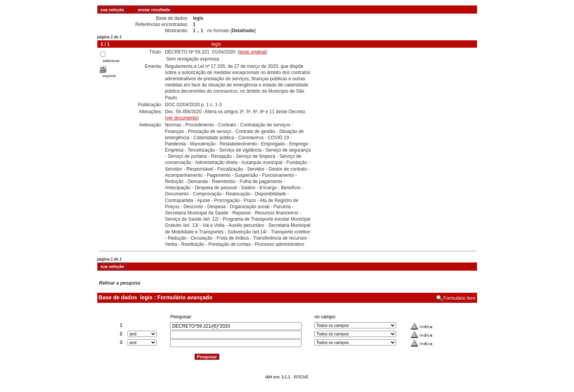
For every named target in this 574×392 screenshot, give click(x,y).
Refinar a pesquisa (120, 283)
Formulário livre (459, 298)
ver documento (182, 118)
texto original (253, 52)
